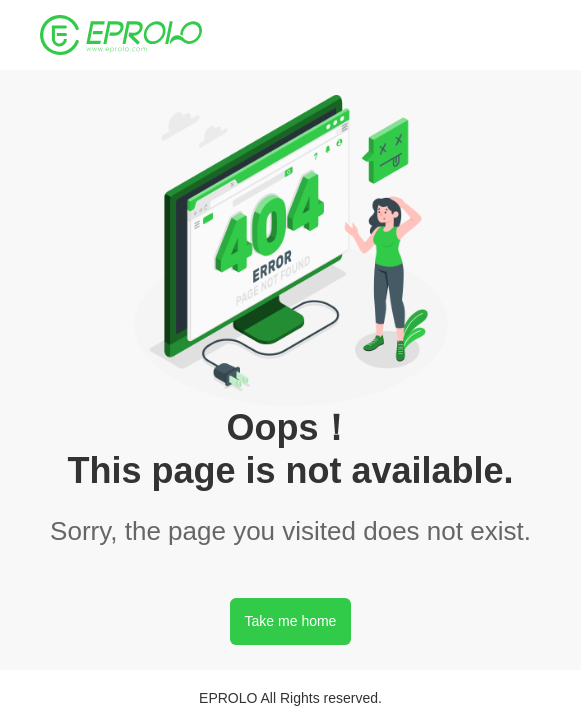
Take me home (291, 621)
